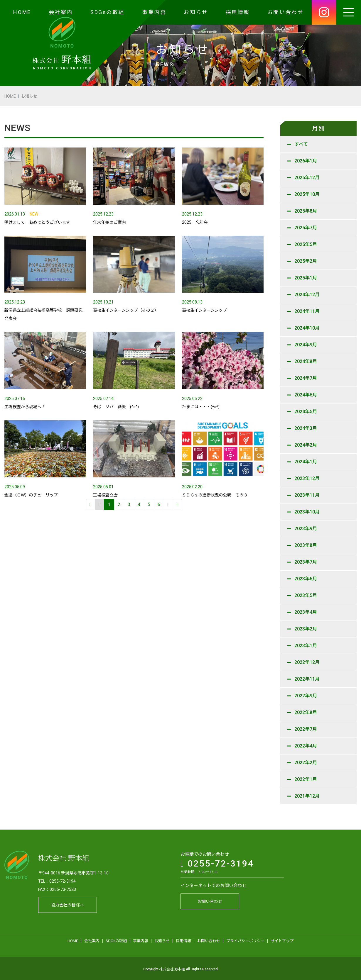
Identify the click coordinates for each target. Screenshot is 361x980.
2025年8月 (306, 211)
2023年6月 (306, 579)
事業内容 (154, 12)
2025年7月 (306, 228)
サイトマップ (282, 939)
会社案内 (61, 12)
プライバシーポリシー (245, 939)
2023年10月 (307, 512)
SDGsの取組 (107, 12)
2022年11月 (307, 679)
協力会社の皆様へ (68, 903)
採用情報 (238, 12)
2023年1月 (306, 646)
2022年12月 (307, 662)
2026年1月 (306, 161)
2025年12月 (307, 178)
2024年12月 (307, 295)
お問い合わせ (285, 12)
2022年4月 (306, 746)
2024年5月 (306, 412)
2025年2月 (306, 261)
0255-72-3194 (217, 862)
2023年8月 (306, 545)
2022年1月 (306, 779)
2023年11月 (307, 495)
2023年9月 (306, 529)
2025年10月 (307, 194)
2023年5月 (306, 595)
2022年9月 (306, 696)
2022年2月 (306, 763)
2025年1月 (306, 278)
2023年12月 (307, 478)
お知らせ (196, 12)
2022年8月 (306, 712)
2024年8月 (306, 361)
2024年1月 (306, 462)
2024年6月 (306, 395)
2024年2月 (306, 445)
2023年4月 (306, 612)
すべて (301, 144)
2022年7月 (306, 729)
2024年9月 (306, 345)
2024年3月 (306, 428)
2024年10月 (307, 328)
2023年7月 (306, 562)
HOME (22, 12)
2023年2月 (306, 629)
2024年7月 (306, 378)
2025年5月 (306, 244)
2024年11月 (307, 311)
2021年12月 (307, 796)
